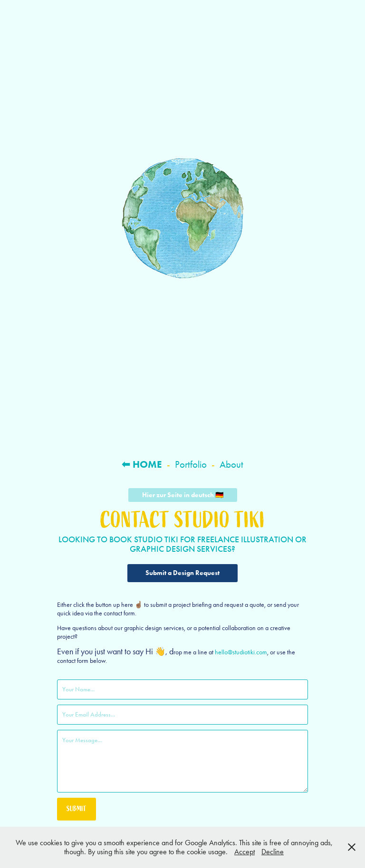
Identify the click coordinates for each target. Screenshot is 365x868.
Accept (245, 852)
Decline (273, 852)
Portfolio (191, 464)
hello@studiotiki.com (241, 652)
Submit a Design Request (182, 573)
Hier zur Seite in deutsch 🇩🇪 (183, 495)
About (231, 464)
